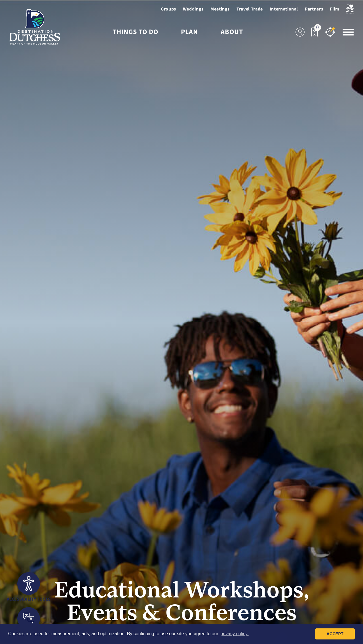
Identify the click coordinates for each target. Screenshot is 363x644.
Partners (314, 9)
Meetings (220, 9)
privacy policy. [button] (234, 634)
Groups (168, 9)
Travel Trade (250, 9)
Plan (189, 32)
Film (335, 9)
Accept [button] (335, 634)
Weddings (193, 9)
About (232, 32)
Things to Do (135, 32)
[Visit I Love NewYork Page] (350, 9)
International (284, 9)
